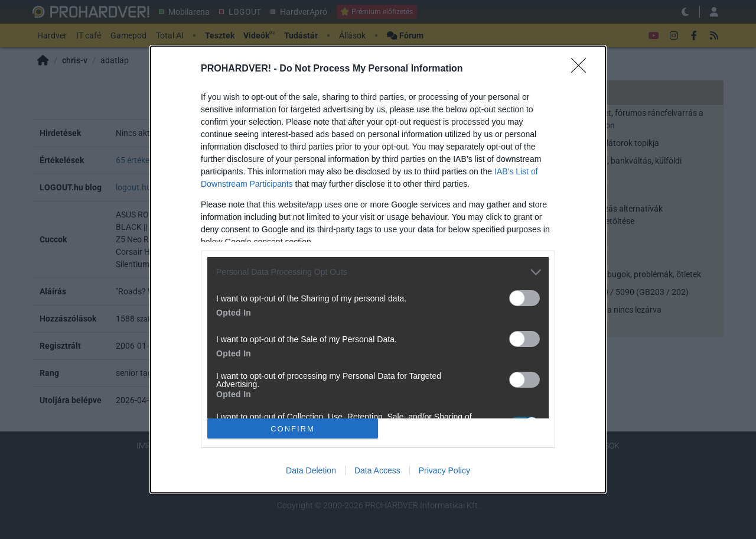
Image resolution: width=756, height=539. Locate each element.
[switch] (524, 298)
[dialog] (378, 270)
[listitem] (378, 272)
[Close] (582, 69)
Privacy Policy (444, 470)
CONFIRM (293, 429)
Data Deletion (311, 470)
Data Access (377, 470)
